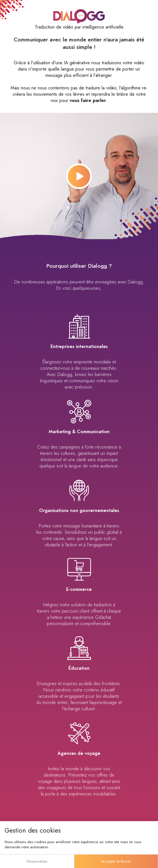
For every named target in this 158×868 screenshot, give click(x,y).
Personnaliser (37, 861)
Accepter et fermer (116, 861)
